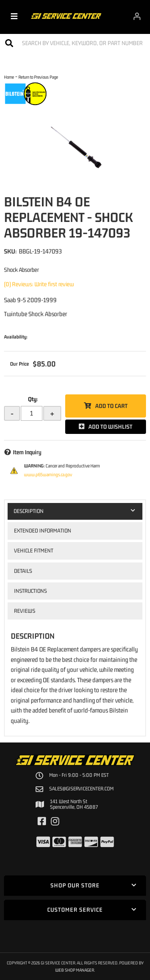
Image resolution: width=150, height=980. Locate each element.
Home (9, 77)
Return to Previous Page (38, 77)
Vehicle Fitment (34, 550)
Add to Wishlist (110, 427)
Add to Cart (111, 406)
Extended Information (43, 531)
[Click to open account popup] (137, 16)
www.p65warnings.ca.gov (48, 475)
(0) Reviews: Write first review (39, 284)
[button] (75, 43)
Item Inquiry (27, 452)
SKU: (10, 251)
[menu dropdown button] (14, 16)
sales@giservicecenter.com (81, 789)
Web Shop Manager (75, 970)
